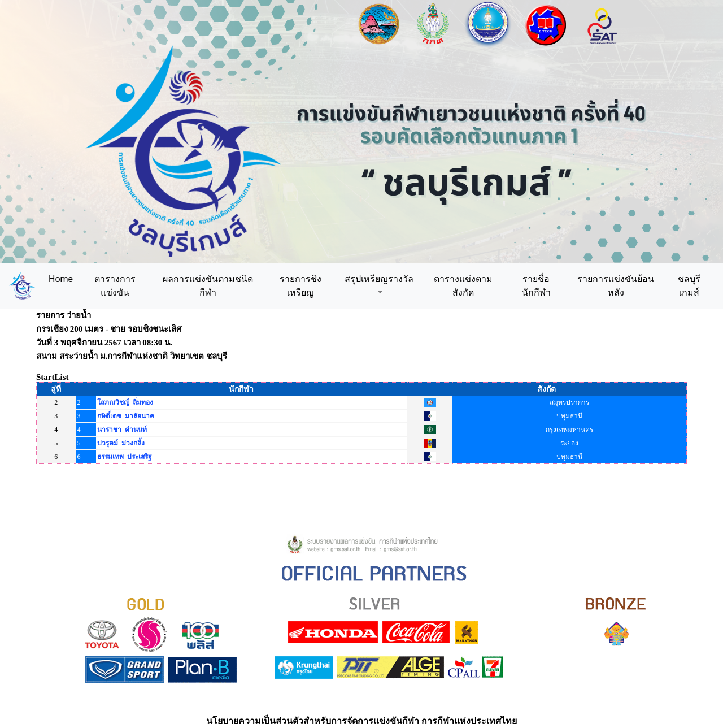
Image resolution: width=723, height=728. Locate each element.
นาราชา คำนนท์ (122, 430)
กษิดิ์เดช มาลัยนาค (126, 416)
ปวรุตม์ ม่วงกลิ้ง (121, 443)
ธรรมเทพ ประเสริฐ (125, 457)
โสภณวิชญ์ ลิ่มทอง (125, 402)
